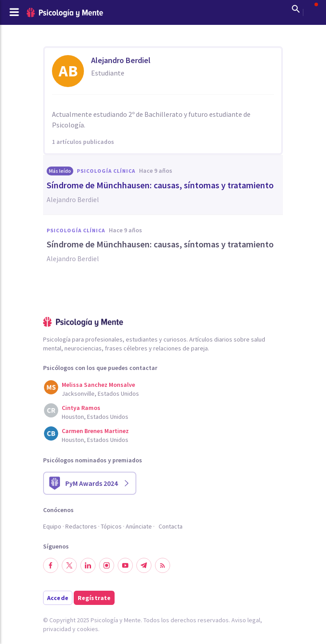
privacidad (57, 629)
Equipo (52, 526)
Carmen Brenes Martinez (95, 431)
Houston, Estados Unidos (95, 417)
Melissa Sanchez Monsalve (98, 385)
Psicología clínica (106, 171)
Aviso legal (246, 620)
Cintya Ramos (81, 408)
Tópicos (111, 526)
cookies (87, 629)
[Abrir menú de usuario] (312, 9)
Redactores (81, 526)
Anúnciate (139, 526)
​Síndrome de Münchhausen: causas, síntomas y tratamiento (160, 185)
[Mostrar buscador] (296, 9)
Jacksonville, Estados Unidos (100, 394)
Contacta (171, 526)
